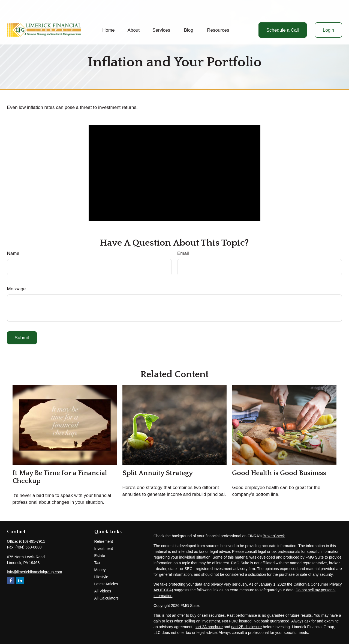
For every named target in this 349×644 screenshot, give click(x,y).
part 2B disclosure (246, 627)
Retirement (104, 541)
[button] (109, 15)
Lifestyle (101, 577)
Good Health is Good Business (279, 473)
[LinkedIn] (20, 581)
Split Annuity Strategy (158, 473)
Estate (100, 556)
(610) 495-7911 (32, 541)
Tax (97, 563)
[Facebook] (11, 581)
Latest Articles (106, 584)
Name (13, 253)
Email (183, 253)
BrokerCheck (274, 536)
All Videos (103, 591)
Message (16, 289)
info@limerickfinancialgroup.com (35, 572)
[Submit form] (22, 338)
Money (100, 570)
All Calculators (106, 598)
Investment (104, 548)
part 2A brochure (209, 627)
